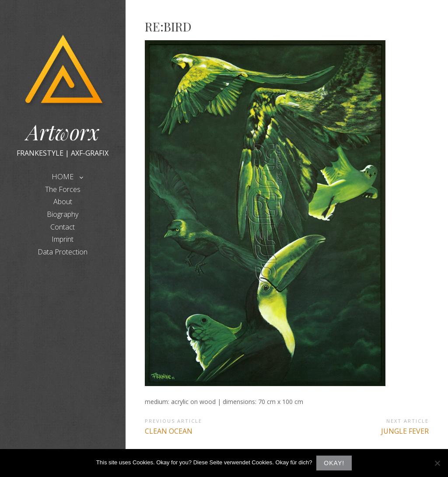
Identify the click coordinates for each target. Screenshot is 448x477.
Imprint (63, 239)
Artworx (63, 132)
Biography (63, 214)
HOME (63, 177)
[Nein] (437, 463)
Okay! (334, 463)
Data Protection (63, 252)
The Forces (63, 189)
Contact (63, 227)
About (63, 202)
